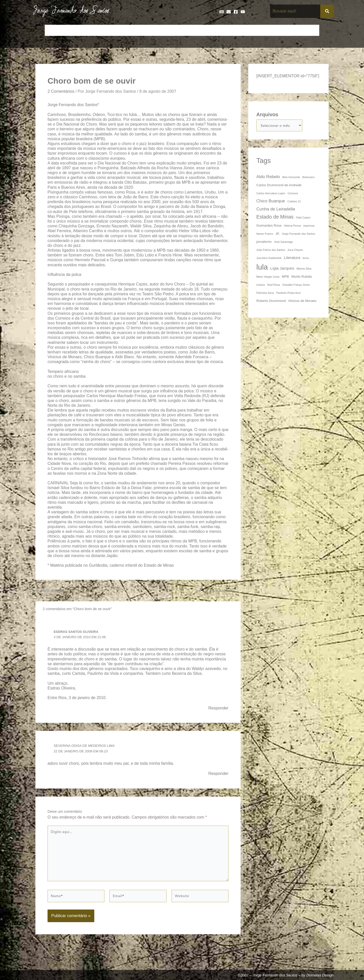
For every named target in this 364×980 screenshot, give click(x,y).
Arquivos (267, 114)
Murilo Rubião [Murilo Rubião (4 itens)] (302, 278)
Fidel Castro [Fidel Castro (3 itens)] (303, 219)
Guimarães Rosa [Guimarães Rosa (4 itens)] (269, 226)
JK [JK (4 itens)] (277, 235)
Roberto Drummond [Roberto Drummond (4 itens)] (271, 302)
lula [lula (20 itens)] (262, 268)
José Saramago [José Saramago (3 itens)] (283, 243)
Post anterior (51, 591)
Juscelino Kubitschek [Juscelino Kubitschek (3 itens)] (269, 259)
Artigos (71, 30)
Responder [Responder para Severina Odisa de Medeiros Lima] (218, 775)
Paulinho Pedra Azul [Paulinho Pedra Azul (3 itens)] (288, 294)
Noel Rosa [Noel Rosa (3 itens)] (274, 286)
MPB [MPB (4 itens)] (285, 278)
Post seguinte (224, 591)
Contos (102, 30)
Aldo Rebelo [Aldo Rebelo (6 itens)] (268, 178)
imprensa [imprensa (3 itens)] (309, 227)
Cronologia (147, 30)
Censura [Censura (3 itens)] (293, 194)
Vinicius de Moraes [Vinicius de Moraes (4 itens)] (302, 302)
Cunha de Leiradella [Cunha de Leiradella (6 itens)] (276, 210)
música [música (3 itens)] (261, 286)
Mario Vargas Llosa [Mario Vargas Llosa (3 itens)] (268, 278)
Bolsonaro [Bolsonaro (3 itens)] (308, 178)
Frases (213, 30)
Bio (86, 30)
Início (53, 30)
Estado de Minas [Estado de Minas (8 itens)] (275, 218)
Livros (250, 30)
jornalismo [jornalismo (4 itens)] (264, 243)
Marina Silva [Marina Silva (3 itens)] (304, 270)
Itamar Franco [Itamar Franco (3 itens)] (265, 235)
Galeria (232, 30)
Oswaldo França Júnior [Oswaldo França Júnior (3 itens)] (296, 286)
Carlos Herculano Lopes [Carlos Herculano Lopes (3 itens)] (271, 194)
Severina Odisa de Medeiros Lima (87, 747)
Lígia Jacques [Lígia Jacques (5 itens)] (282, 269)
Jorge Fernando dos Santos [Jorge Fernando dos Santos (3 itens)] (299, 235)
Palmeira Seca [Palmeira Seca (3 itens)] (265, 294)
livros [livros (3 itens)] (306, 259)
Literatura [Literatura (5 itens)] (292, 259)
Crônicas (123, 30)
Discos (168, 30)
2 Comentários (62, 91)
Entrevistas (190, 30)
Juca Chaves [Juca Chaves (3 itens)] (295, 251)
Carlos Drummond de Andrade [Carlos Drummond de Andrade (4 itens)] (279, 186)
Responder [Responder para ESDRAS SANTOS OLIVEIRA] (218, 709)
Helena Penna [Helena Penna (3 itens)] (292, 227)
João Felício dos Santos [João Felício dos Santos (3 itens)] (271, 251)
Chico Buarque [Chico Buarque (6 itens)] (271, 202)
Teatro (310, 30)
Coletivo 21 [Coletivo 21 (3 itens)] (294, 202)
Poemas (291, 30)
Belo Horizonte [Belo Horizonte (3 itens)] (291, 178)
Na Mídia (269, 30)
